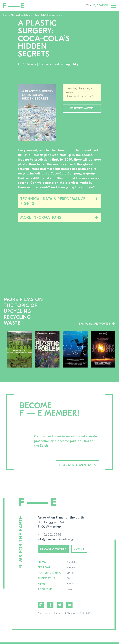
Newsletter (72, 564)
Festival (44, 569)
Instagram (41, 606)
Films (13, 15)
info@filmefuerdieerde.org (56, 540)
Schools (70, 575)
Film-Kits (71, 586)
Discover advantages (73, 465)
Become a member (55, 550)
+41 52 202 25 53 (50, 535)
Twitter (60, 606)
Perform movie (82, 109)
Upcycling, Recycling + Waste (79, 90)
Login (69, 591)
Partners (71, 569)
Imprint (58, 615)
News (42, 586)
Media (70, 580)
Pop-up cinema (49, 575)
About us (45, 591)
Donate (84, 550)
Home (6, 15)
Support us (47, 580)
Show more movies (94, 324)
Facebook (50, 606)
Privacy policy (45, 615)
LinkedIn (69, 606)
